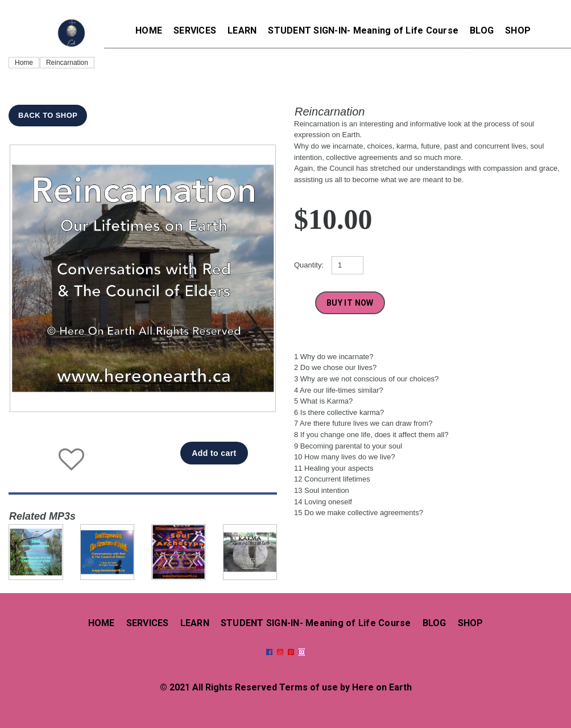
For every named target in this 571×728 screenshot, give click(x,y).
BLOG (482, 30)
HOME (149, 30)
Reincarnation (67, 63)
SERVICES (195, 30)
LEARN (242, 30)
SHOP (518, 30)
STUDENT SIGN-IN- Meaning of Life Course (363, 30)
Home (24, 63)
